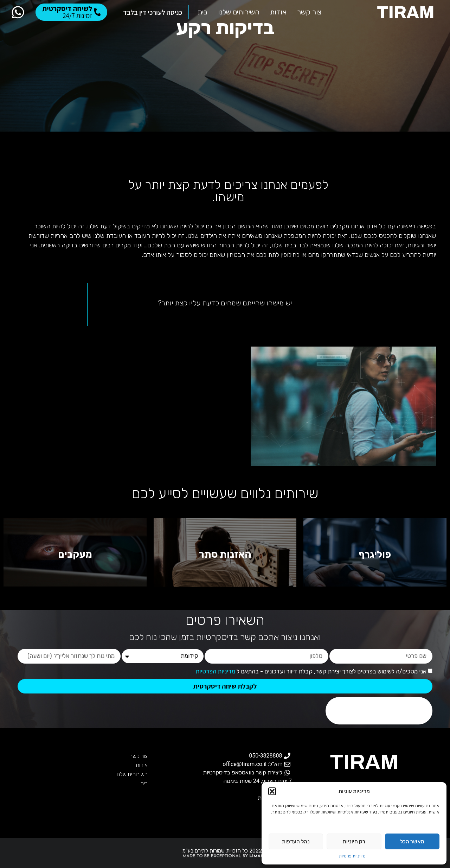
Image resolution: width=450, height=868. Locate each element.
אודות (142, 765)
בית (144, 783)
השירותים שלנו (132, 774)
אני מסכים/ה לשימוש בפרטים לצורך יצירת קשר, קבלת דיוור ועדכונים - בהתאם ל (311, 671)
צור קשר (139, 756)
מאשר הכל (412, 842)
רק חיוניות (354, 842)
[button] (272, 791)
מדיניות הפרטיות (215, 671)
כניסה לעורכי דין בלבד (153, 12)
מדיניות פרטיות (352, 856)
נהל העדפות (296, 842)
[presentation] (379, 711)
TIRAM (364, 762)
